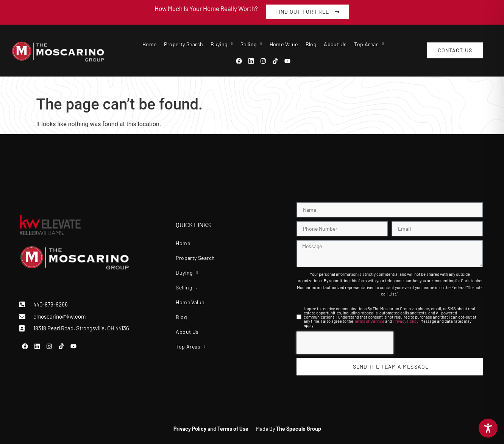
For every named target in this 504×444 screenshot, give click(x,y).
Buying (222, 44)
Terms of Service (369, 321)
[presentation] (345, 343)
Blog (311, 44)
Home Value (284, 44)
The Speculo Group (299, 429)
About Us (335, 44)
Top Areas (369, 44)
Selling (251, 44)
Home (150, 44)
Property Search (183, 44)
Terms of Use (233, 429)
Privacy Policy (406, 321)
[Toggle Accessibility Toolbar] (488, 428)
